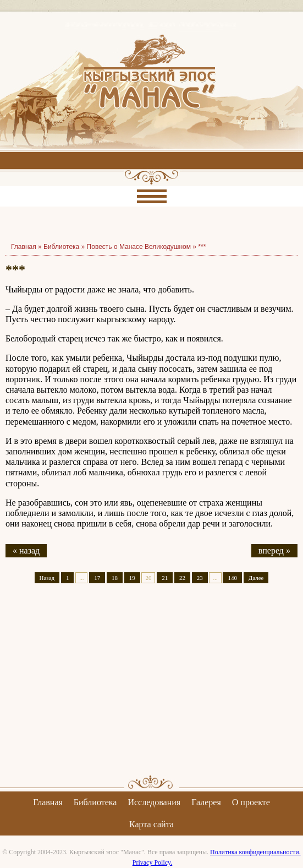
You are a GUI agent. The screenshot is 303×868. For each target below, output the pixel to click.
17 (97, 578)
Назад (47, 578)
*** (202, 247)
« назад (26, 550)
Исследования (154, 802)
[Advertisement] (151, 689)
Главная (48, 802)
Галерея (206, 802)
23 (200, 578)
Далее (256, 578)
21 (165, 578)
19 (132, 578)
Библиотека (61, 247)
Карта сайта (151, 824)
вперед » (274, 550)
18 (115, 578)
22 (182, 578)
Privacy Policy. (153, 862)
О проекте (251, 802)
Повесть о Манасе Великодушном (139, 247)
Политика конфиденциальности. (255, 852)
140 (232, 578)
